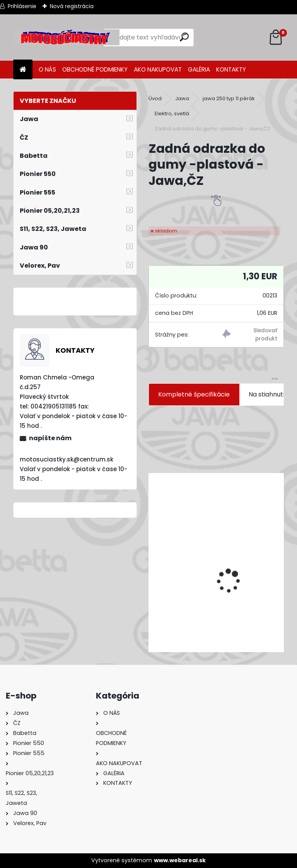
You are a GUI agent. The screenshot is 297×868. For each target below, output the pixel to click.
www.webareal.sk (180, 860)
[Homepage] (23, 70)
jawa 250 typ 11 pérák (229, 98)
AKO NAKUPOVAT (158, 69)
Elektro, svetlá (172, 114)
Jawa (182, 98)
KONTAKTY (231, 69)
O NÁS (47, 69)
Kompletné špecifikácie (194, 394)
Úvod (155, 98)
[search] (184, 37)
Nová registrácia (72, 6)
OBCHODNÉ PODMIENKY (95, 69)
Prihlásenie (22, 6)
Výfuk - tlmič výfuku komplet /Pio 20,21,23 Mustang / (216, 602)
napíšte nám (50, 438)
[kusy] (178, 638)
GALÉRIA (199, 69)
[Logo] (66, 38)
